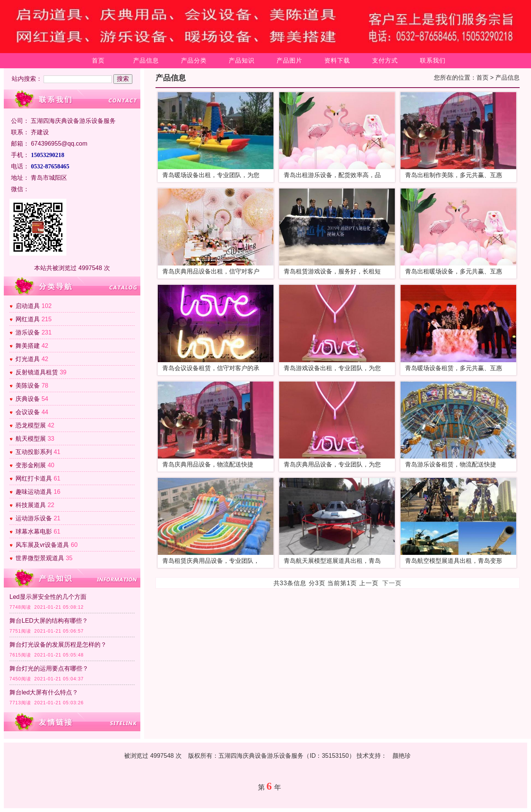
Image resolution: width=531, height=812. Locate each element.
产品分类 (194, 60)
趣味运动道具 (34, 492)
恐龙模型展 (31, 425)
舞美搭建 (28, 346)
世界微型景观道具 (40, 558)
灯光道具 (28, 359)
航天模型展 (31, 439)
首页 (98, 60)
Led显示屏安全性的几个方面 (48, 597)
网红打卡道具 (34, 478)
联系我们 (433, 60)
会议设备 (28, 412)
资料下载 (337, 60)
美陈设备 (28, 386)
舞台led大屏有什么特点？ (44, 692)
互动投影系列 (34, 452)
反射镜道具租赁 (37, 372)
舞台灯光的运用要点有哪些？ (49, 668)
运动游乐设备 (34, 518)
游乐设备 (28, 332)
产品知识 (242, 60)
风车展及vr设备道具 (42, 545)
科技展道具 (31, 505)
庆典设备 (28, 399)
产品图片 (289, 60)
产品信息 (146, 60)
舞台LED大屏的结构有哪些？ (49, 621)
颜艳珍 (402, 756)
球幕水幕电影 (34, 532)
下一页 (392, 583)
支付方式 (385, 60)
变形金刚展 (31, 465)
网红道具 (28, 319)
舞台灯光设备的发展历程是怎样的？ (58, 645)
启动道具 (28, 306)
